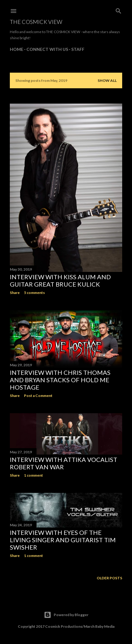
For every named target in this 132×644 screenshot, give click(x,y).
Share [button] (15, 293)
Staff (78, 49)
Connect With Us (47, 49)
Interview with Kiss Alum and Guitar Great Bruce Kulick (60, 280)
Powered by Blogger (66, 615)
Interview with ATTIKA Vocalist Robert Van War (64, 463)
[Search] (118, 10)
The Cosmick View (36, 22)
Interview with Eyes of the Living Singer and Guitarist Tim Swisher (63, 540)
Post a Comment (38, 396)
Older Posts (109, 578)
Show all (107, 80)
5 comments (34, 293)
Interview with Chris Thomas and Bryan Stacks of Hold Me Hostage (60, 380)
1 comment (33, 475)
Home (17, 49)
